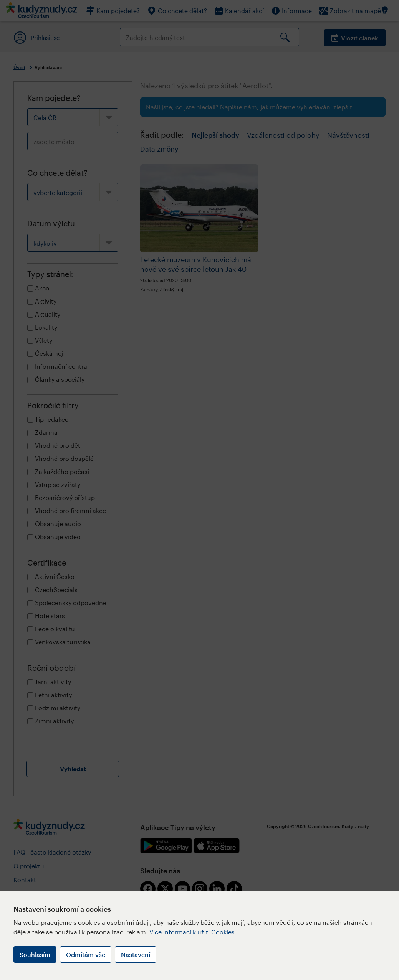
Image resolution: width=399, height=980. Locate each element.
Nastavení (136, 954)
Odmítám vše (86, 954)
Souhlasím (35, 954)
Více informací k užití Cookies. (193, 932)
